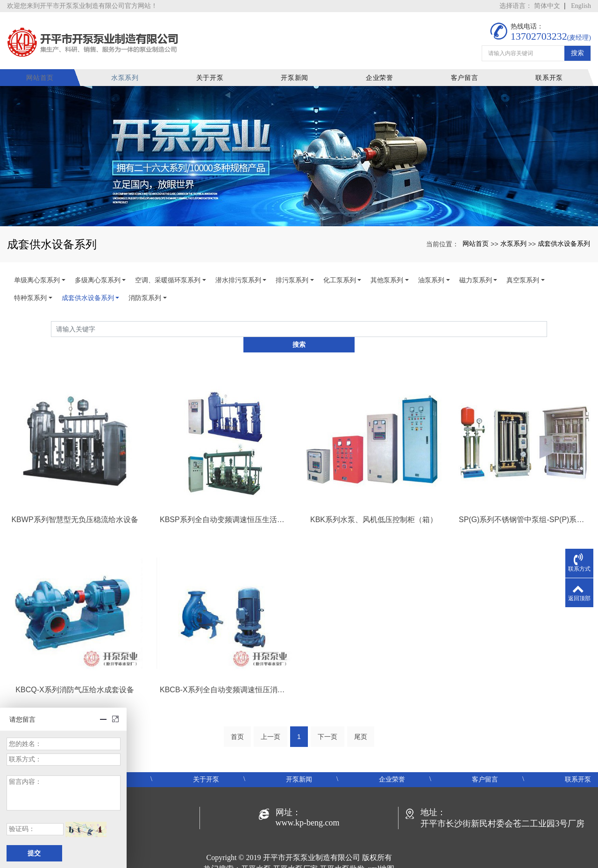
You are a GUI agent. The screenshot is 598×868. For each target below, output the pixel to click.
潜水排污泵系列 (238, 274)
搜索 (577, 48)
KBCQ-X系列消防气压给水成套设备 (75, 668)
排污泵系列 (292, 274)
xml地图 (381, 848)
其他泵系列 (387, 274)
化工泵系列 (340, 274)
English (581, 6)
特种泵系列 (30, 292)
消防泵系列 (145, 292)
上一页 (271, 716)
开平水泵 (256, 848)
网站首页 (49, 72)
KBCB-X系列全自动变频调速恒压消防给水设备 (224, 668)
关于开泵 (216, 72)
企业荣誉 (382, 72)
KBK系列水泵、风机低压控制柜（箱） (374, 498)
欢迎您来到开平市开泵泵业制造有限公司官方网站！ (82, 6)
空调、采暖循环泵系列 (168, 274)
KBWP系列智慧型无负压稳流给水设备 (75, 498)
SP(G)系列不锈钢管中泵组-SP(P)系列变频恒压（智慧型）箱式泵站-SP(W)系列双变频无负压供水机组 (523, 498)
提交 (34, 853)
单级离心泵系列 (37, 274)
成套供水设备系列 (564, 237)
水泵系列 (132, 72)
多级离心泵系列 (98, 274)
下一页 (327, 716)
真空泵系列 (523, 274)
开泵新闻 (299, 72)
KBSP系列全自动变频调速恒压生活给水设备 (224, 498)
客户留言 (466, 72)
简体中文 (547, 6)
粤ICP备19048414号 (299, 859)
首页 (237, 716)
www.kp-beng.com (308, 802)
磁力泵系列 (476, 274)
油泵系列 (431, 274)
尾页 (361, 716)
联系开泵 (549, 72)
